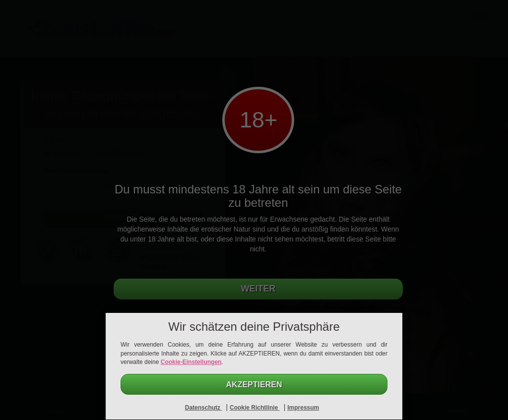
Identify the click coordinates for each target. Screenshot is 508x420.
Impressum (303, 408)
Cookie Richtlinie (255, 408)
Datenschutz (204, 408)
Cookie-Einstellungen (191, 362)
